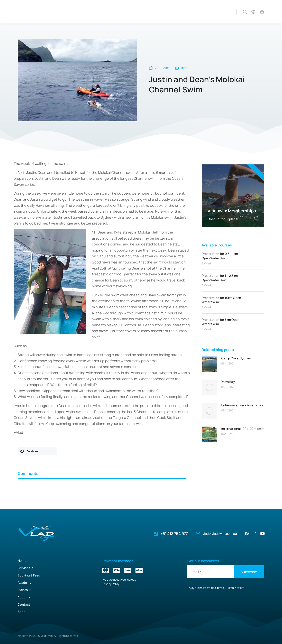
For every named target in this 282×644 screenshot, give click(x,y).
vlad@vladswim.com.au (220, 534)
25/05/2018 (163, 68)
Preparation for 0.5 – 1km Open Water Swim (220, 256)
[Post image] (210, 364)
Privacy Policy (111, 584)
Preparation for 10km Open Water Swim (221, 300)
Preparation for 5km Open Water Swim (221, 322)
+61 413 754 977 (174, 534)
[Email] (211, 572)
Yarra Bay (228, 382)
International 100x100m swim (243, 429)
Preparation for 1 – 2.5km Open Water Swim (220, 278)
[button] (37, 451)
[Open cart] (262, 12)
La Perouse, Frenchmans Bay (242, 405)
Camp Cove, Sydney (236, 358)
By (206, 263)
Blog (184, 68)
